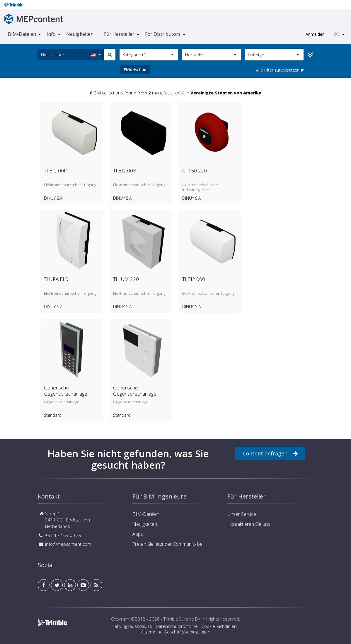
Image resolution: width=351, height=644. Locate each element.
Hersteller (211, 55)
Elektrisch (135, 70)
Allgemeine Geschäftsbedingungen (176, 632)
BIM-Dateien (22, 34)
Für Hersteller (119, 34)
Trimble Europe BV (182, 619)
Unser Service (242, 514)
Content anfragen (270, 454)
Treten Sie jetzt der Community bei (168, 544)
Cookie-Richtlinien (219, 626)
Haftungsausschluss (132, 626)
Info (51, 34)
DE (337, 34)
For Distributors (163, 34)
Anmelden (315, 34)
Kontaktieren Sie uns (249, 524)
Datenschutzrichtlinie (177, 626)
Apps (138, 534)
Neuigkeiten (80, 34)
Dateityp (274, 55)
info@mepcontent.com (68, 544)
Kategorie (148, 55)
